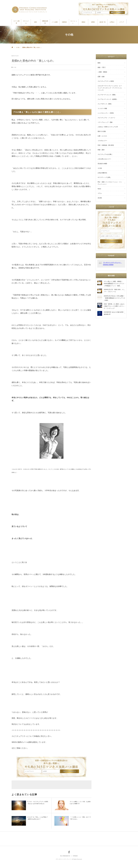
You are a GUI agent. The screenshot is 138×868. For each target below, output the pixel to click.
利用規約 (76, 856)
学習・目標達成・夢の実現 (105, 138)
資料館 (93, 21)
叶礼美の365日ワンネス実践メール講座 (51, 763)
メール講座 (55, 21)
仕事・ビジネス (102, 129)
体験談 (83, 21)
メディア (122, 21)
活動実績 (64, 21)
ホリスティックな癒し (104, 167)
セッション (73, 21)
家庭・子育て (101, 67)
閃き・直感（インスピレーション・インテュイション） (110, 172)
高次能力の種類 (102, 154)
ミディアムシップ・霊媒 (105, 117)
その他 (18, 47)
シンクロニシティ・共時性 (105, 109)
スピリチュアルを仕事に (105, 146)
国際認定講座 (45, 21)
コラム (99, 182)
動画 (99, 63)
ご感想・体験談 (102, 71)
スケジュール (26, 21)
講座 (36, 21)
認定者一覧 (102, 21)
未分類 (99, 186)
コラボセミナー (102, 134)
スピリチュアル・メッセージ (106, 113)
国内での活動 (101, 125)
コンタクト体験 (102, 104)
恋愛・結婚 (101, 75)
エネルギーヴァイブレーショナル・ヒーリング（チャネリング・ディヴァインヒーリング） (110, 86)
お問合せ (112, 21)
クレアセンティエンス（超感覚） (107, 96)
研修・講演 (101, 142)
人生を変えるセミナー (104, 150)
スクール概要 (16, 21)
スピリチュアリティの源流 (105, 79)
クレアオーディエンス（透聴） (107, 92)
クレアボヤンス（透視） (105, 100)
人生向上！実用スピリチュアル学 (107, 121)
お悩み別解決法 (102, 163)
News (99, 177)
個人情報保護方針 (65, 856)
